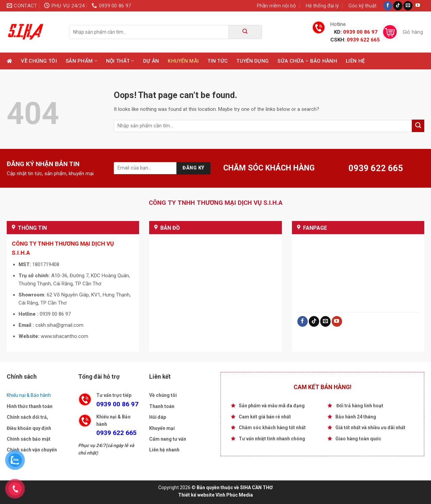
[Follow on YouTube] (418, 6)
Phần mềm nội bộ (276, 6)
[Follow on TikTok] (398, 6)
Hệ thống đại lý (322, 6)
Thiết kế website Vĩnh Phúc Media (215, 495)
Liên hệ (355, 61)
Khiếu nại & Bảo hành (29, 395)
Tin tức (218, 61)
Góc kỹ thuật (362, 6)
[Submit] (245, 32)
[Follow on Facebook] (388, 6)
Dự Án (151, 61)
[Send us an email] (408, 6)
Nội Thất (120, 61)
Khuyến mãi (183, 61)
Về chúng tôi (39, 61)
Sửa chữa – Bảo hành (307, 61)
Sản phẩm (81, 61)
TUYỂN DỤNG (253, 61)
